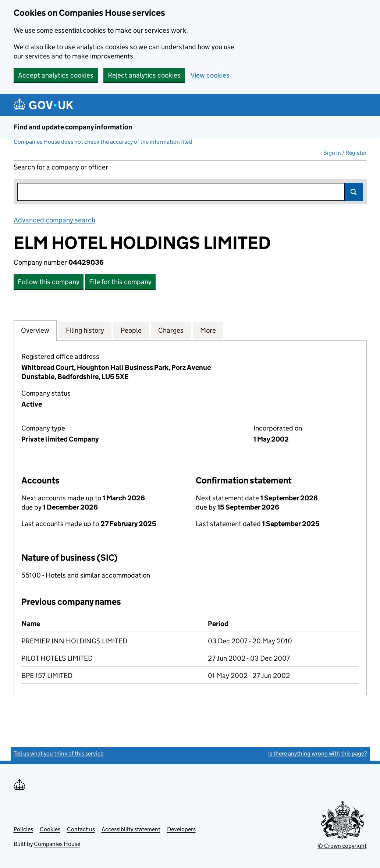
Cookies (50, 829)
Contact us (81, 829)
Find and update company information (73, 127)
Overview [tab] (35, 330)
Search (354, 192)
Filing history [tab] (85, 330)
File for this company (120, 282)
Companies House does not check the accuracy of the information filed (103, 142)
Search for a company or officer (61, 167)
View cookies (210, 75)
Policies (23, 829)
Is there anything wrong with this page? (317, 753)
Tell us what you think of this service (58, 753)
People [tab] (131, 330)
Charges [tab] (171, 330)
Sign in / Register (345, 153)
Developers (181, 829)
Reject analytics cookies (144, 75)
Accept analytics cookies (56, 75)
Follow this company (49, 282)
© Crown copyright (342, 846)
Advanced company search (54, 220)
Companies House (57, 844)
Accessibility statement (131, 829)
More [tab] (208, 330)
